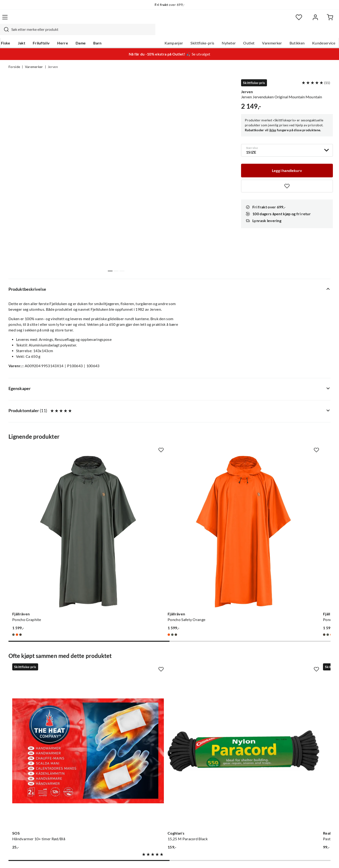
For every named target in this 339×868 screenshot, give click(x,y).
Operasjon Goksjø (158, 780)
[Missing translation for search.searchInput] (91, 20)
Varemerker (263, 33)
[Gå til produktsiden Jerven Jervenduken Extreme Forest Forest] (295, 645)
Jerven (53, 58)
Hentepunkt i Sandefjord (29, 765)
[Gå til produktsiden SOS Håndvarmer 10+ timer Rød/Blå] (44, 645)
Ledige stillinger (156, 758)
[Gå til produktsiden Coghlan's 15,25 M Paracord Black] (128, 645)
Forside (14, 58)
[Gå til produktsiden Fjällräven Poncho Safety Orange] (128, 501)
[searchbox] (169, 20)
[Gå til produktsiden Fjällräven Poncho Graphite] (44, 501)
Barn (105, 33)
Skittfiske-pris (194, 33)
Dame (88, 33)
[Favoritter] (285, 20)
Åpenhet (150, 796)
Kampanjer (165, 33)
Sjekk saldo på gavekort (28, 773)
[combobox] (164, 20)
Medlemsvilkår (155, 811)
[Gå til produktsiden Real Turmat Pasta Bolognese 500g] (211, 645)
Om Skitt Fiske (155, 750)
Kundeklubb (153, 803)
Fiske (13, 33)
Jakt (29, 33)
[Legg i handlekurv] (287, 160)
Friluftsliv (49, 33)
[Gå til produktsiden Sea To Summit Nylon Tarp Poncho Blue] (295, 501)
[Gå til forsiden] (31, 20)
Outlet (240, 33)
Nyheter (220, 33)
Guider (14, 758)
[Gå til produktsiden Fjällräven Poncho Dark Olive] (211, 501)
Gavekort (84, 758)
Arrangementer (156, 773)
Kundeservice (315, 33)
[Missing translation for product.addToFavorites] (287, 176)
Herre (70, 33)
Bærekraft (151, 788)
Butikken (289, 33)
